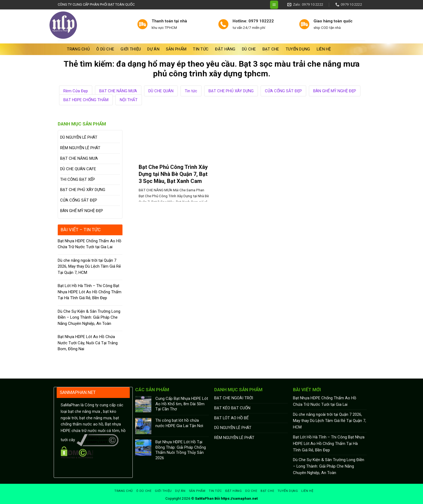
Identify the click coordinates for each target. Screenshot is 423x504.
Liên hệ (324, 49)
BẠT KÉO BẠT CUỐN (232, 408)
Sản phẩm (176, 49)
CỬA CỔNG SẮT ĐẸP (283, 91)
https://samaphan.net (239, 498)
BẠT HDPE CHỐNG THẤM (86, 100)
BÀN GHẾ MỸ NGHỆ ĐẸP (335, 91)
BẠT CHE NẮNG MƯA (118, 91)
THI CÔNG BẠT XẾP (78, 179)
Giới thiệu (131, 49)
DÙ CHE (249, 49)
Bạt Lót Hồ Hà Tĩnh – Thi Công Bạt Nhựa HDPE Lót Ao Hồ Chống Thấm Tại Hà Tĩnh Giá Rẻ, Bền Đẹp (90, 292)
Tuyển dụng (298, 49)
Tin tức (201, 49)
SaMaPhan (204, 498)
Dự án (153, 49)
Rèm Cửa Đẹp (76, 91)
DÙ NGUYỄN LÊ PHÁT (79, 137)
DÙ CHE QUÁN (161, 91)
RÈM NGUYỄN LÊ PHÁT (80, 148)
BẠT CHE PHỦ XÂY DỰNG (231, 91)
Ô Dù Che (105, 49)
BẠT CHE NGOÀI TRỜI (234, 398)
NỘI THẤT (129, 100)
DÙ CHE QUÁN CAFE (78, 169)
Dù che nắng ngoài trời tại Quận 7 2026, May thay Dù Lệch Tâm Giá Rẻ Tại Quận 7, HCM (89, 266)
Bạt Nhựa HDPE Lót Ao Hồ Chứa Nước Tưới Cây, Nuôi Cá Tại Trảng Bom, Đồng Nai (88, 343)
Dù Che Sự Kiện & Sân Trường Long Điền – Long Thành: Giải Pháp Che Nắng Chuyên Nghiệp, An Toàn (89, 317)
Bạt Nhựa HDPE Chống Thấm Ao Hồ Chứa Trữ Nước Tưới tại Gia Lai (90, 244)
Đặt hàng (225, 49)
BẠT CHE (271, 49)
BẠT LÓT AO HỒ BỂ (231, 418)
